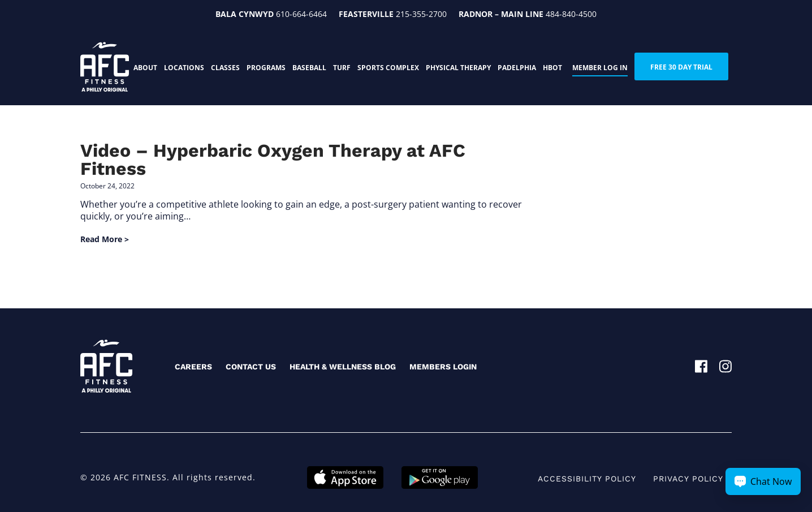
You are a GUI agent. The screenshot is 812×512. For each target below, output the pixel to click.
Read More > (105, 239)
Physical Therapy (458, 68)
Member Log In (600, 68)
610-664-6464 (301, 14)
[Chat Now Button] (763, 481)
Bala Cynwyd (245, 14)
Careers (193, 367)
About (145, 68)
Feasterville (366, 14)
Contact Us (251, 367)
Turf (342, 68)
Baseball (309, 68)
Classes (225, 68)
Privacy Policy (688, 479)
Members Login (443, 367)
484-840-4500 (571, 14)
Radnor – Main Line (501, 14)
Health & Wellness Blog (343, 367)
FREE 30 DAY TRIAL (681, 67)
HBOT (552, 68)
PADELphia (517, 68)
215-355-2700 (421, 14)
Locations (184, 68)
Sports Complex (388, 68)
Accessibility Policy (587, 479)
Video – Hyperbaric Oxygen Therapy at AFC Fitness (273, 160)
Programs (266, 68)
